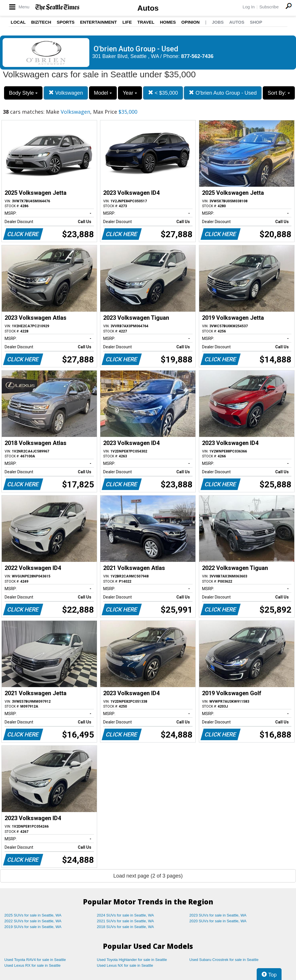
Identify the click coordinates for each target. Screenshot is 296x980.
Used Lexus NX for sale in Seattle (125, 965)
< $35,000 (163, 93)
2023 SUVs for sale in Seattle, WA (218, 915)
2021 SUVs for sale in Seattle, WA (125, 921)
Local (18, 22)
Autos (148, 8)
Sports (66, 22)
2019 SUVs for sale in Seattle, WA (33, 927)
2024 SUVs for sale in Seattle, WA (125, 915)
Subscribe (269, 7)
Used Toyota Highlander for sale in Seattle (132, 960)
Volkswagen (66, 93)
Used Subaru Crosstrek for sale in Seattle (224, 960)
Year (130, 93)
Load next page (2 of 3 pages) (148, 876)
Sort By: (279, 93)
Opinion (190, 22)
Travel (146, 22)
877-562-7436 (197, 56)
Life (127, 22)
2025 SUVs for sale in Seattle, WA (33, 915)
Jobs (218, 22)
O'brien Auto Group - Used (223, 93)
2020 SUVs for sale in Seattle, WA (218, 921)
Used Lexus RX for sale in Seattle (32, 965)
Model (103, 93)
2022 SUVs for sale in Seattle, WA (33, 921)
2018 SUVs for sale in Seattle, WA (125, 927)
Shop (256, 22)
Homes (168, 22)
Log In (249, 7)
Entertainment (98, 22)
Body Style (23, 93)
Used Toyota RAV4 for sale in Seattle (35, 960)
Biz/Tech (41, 22)
